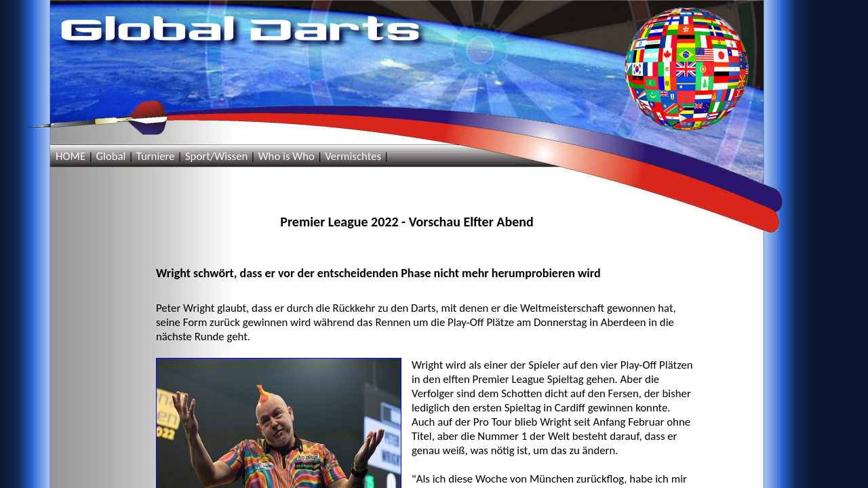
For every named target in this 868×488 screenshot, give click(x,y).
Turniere (156, 156)
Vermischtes (353, 156)
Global (111, 156)
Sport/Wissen (216, 156)
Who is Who (287, 156)
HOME (71, 156)
